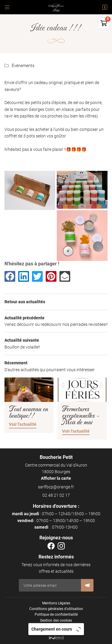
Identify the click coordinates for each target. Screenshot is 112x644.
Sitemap (56, 626)
